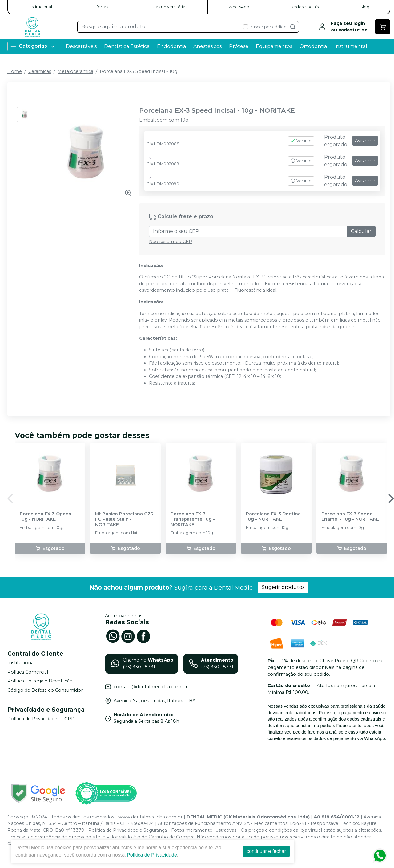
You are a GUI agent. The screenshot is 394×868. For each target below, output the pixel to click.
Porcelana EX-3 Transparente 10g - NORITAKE (193, 519)
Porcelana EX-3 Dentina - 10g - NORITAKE (275, 517)
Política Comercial (28, 672)
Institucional (40, 7)
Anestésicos (207, 46)
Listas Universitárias (168, 7)
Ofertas (101, 7)
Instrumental (351, 46)
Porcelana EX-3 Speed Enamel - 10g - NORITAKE (350, 517)
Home (15, 71)
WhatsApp (239, 7)
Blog (365, 7)
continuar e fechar (266, 851)
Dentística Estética (127, 46)
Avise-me (365, 141)
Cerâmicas (40, 71)
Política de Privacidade (152, 855)
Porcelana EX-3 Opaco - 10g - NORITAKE (47, 517)
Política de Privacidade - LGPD (41, 719)
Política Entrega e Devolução (40, 681)
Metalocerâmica (75, 71)
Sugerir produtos (283, 587)
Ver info (301, 141)
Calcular (361, 231)
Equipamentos (274, 46)
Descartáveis (81, 46)
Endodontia (171, 46)
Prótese (239, 46)
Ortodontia (313, 46)
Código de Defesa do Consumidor (45, 690)
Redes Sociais (305, 7)
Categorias (33, 46)
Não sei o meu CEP (171, 242)
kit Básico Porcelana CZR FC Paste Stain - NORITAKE (124, 519)
